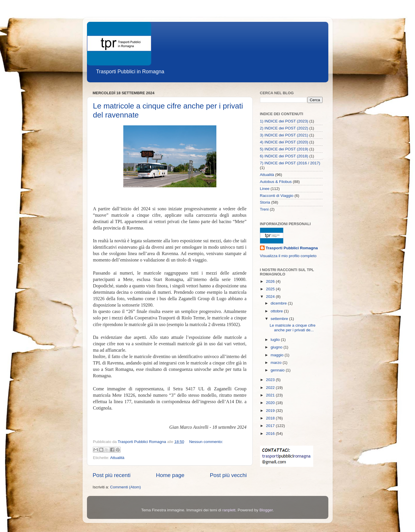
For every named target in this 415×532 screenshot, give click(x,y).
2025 (271, 289)
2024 (271, 297)
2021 (271, 395)
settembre (280, 319)
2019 (271, 411)
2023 (271, 380)
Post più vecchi (228, 475)
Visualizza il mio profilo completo (288, 256)
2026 (271, 281)
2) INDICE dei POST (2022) (284, 128)
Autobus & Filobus (276, 182)
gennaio (278, 370)
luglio (276, 340)
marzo (277, 363)
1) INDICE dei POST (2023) (284, 121)
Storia (265, 202)
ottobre (277, 311)
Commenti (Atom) (126, 487)
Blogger (266, 510)
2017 (271, 426)
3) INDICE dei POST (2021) (284, 135)
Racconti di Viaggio (277, 196)
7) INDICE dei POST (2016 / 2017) (290, 163)
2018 (271, 418)
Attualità (117, 458)
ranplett (229, 510)
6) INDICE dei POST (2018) (284, 156)
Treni (264, 209)
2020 (271, 403)
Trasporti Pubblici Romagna (292, 248)
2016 (271, 434)
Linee (265, 189)
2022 (271, 388)
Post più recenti (112, 475)
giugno (277, 347)
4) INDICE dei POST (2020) (284, 142)
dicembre (279, 303)
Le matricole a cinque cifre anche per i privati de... (293, 328)
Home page (170, 475)
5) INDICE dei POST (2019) (284, 149)
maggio (278, 355)
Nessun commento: (206, 442)
